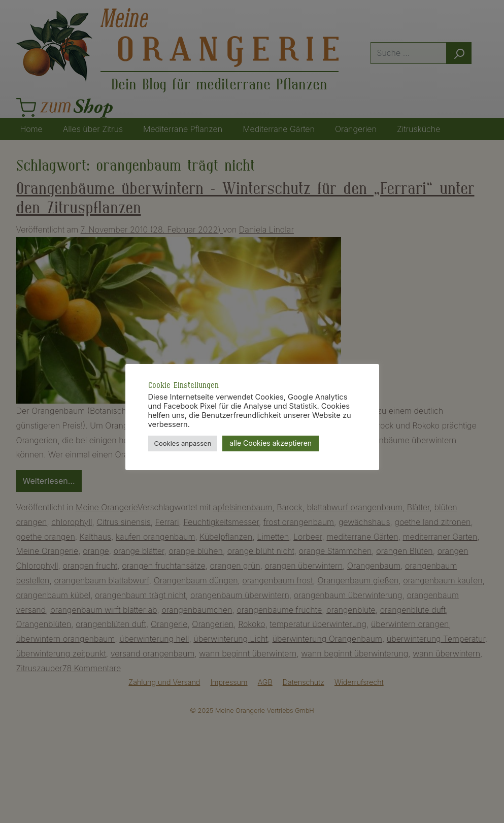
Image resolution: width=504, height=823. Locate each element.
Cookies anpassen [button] (183, 443)
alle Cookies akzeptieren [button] (271, 443)
